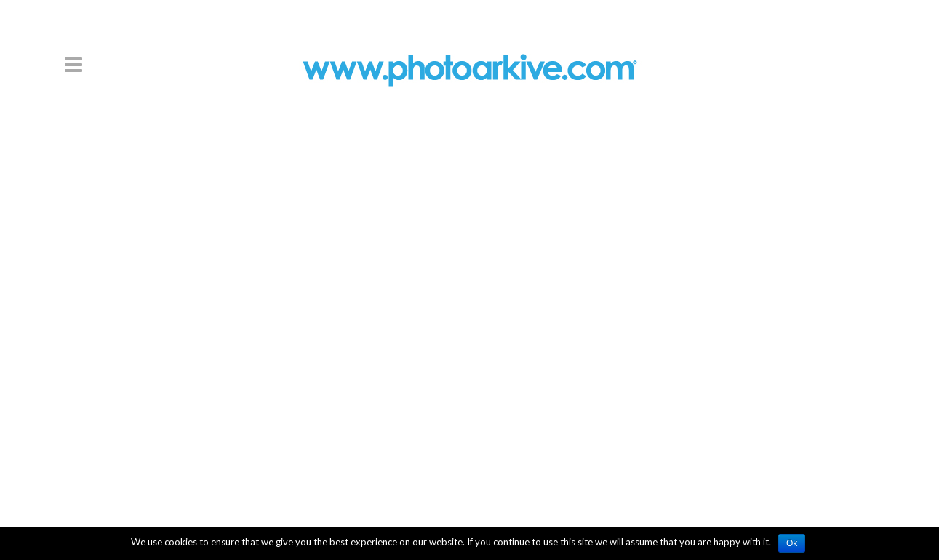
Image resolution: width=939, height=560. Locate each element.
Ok (792, 543)
